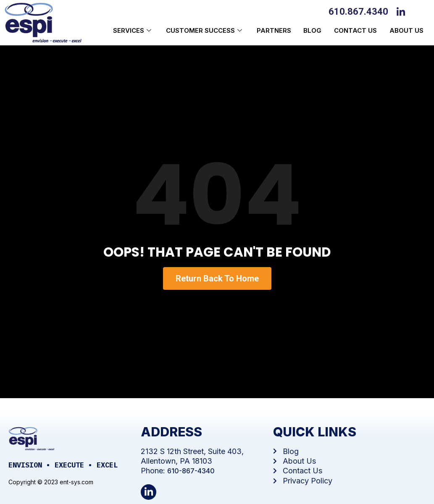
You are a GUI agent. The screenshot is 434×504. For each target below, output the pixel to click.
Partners (274, 30)
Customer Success (205, 30)
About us (406, 30)
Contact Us (355, 30)
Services (133, 30)
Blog (312, 30)
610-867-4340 (191, 471)
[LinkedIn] (403, 11)
